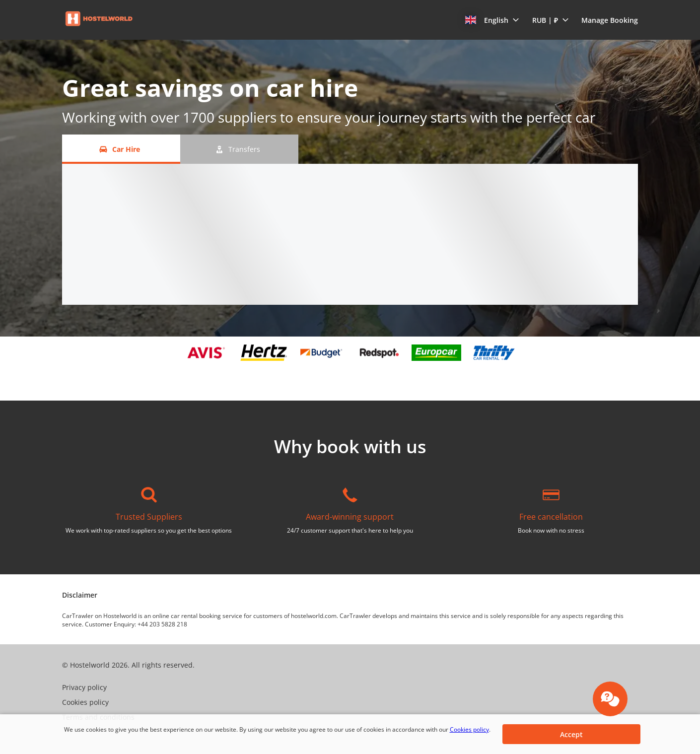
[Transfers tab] (239, 149)
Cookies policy (469, 729)
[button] (492, 20)
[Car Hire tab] (121, 149)
